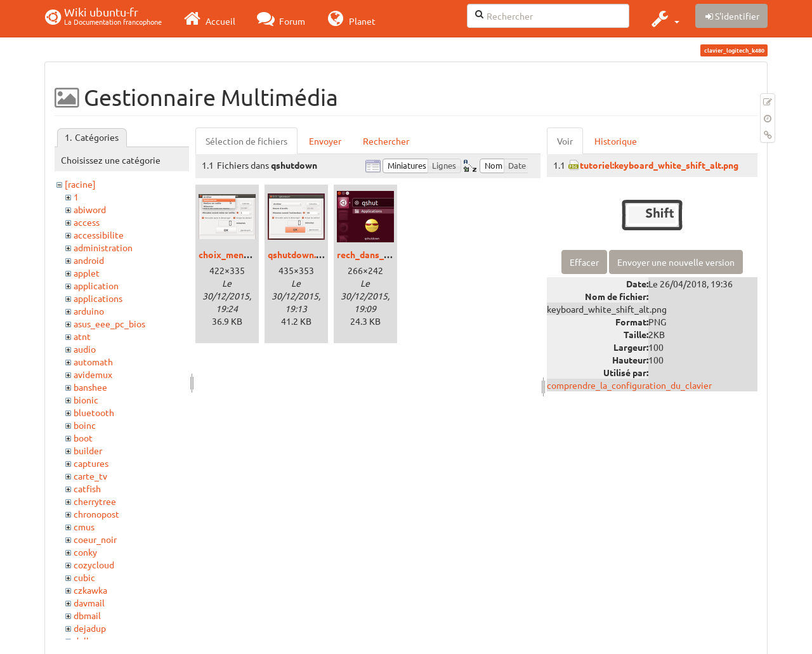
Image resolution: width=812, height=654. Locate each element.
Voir (565, 141)
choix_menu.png (232, 254)
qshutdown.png (299, 254)
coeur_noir (95, 539)
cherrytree (95, 501)
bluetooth (94, 412)
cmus (84, 526)
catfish (87, 488)
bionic (86, 400)
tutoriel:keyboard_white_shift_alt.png (659, 165)
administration (103, 247)
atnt (82, 336)
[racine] (80, 184)
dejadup (90, 628)
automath (93, 362)
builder (88, 450)
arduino (89, 311)
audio (85, 349)
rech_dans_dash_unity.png (391, 254)
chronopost (96, 514)
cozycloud (94, 565)
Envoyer (325, 141)
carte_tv (90, 476)
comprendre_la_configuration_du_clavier (629, 385)
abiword (90, 209)
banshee (90, 387)
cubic (84, 577)
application (96, 285)
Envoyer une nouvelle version (676, 262)
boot (83, 438)
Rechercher (386, 141)
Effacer (584, 262)
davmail (89, 603)
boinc (85, 425)
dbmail (87, 615)
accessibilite (99, 235)
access (87, 222)
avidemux (93, 374)
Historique (616, 141)
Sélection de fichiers (246, 141)
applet (87, 273)
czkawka (90, 590)
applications (98, 298)
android (89, 260)
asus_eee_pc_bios (109, 324)
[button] (664, 18)
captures (91, 463)
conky (85, 552)
